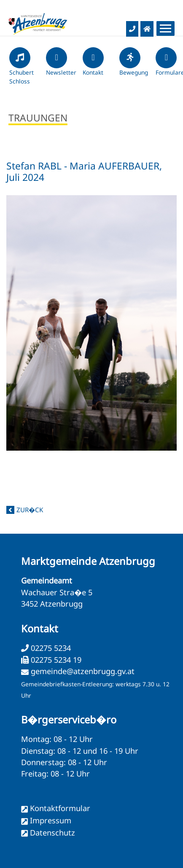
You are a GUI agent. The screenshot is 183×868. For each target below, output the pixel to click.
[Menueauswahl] (166, 28)
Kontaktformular (60, 808)
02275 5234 (50, 648)
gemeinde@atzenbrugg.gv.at (83, 671)
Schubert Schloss (22, 70)
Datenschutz (52, 833)
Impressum (51, 820)
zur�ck (30, 510)
